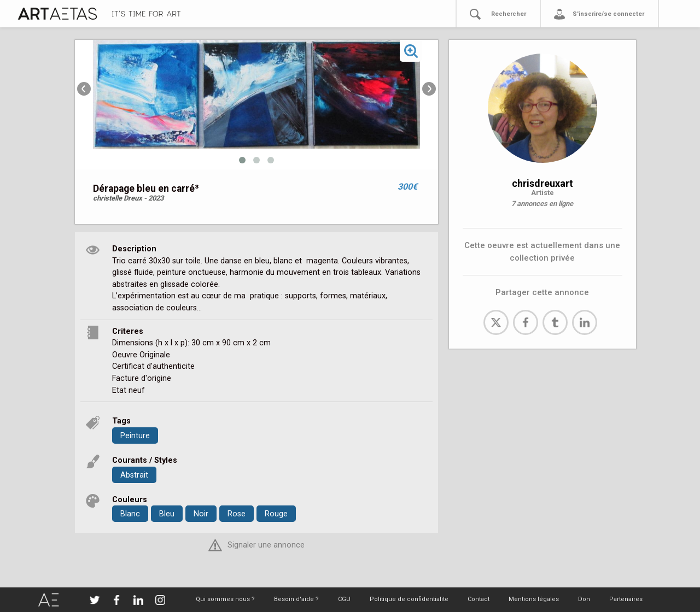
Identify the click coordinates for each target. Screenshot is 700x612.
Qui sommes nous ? (225, 599)
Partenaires (626, 599)
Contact (479, 599)
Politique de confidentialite (409, 599)
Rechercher (509, 14)
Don (584, 599)
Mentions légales (534, 599)
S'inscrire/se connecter (608, 14)
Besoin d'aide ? (296, 599)
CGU (344, 599)
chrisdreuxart (542, 183)
